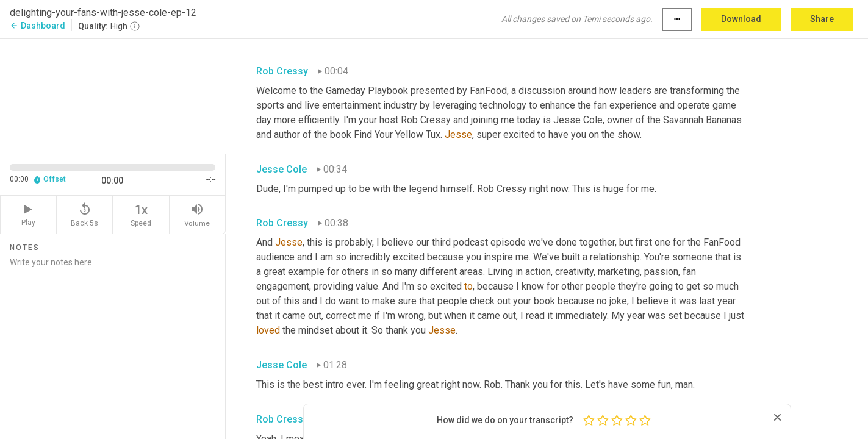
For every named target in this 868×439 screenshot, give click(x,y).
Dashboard (38, 26)
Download (741, 19)
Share (822, 19)
